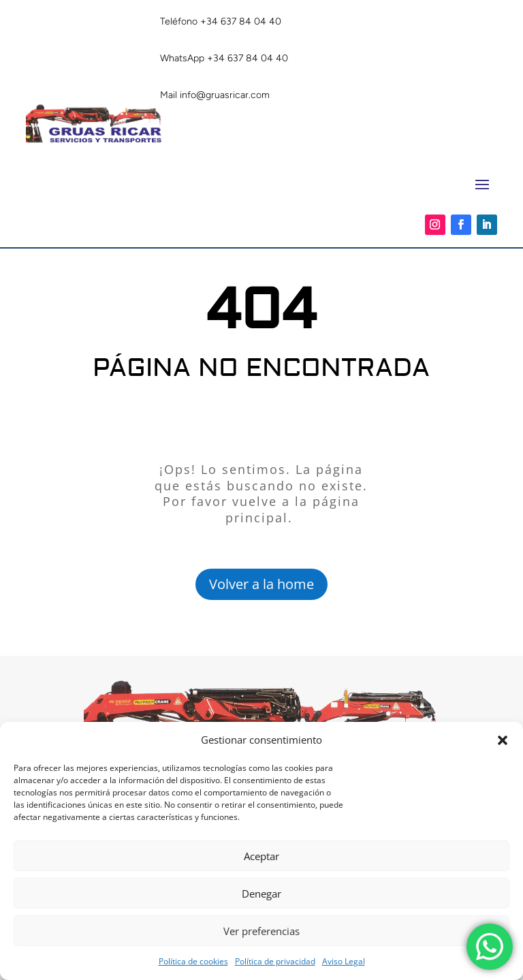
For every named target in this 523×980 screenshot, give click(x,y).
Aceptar (261, 856)
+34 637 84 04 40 (241, 21)
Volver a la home (261, 584)
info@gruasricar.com (225, 95)
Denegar (261, 894)
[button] (503, 740)
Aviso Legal (344, 961)
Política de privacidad (275, 961)
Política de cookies (193, 961)
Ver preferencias (261, 931)
